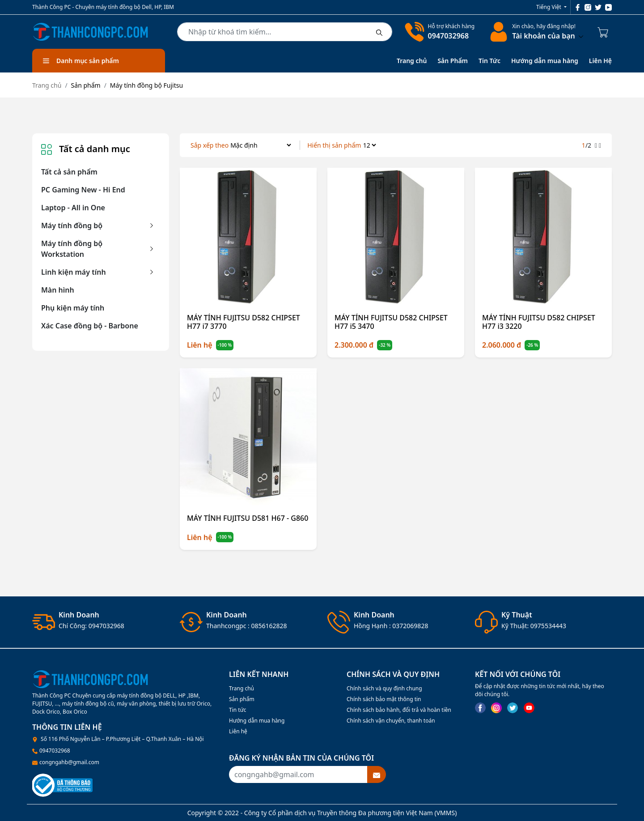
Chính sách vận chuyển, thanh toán (391, 721)
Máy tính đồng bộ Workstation (72, 249)
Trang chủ (412, 61)
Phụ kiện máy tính (73, 308)
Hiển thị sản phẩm (334, 145)
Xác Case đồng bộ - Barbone (90, 326)
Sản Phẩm (453, 61)
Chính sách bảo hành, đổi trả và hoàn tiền (399, 710)
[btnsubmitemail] (377, 774)
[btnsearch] (379, 32)
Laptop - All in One (73, 208)
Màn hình (58, 290)
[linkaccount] (497, 32)
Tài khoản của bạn (548, 36)
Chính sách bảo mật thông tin (384, 699)
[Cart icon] (605, 32)
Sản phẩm (242, 699)
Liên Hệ (600, 61)
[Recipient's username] (298, 774)
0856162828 (269, 626)
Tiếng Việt (549, 7)
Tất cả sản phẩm (69, 172)
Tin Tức (489, 61)
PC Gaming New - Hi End (83, 190)
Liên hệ (238, 731)
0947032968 (449, 36)
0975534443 (548, 626)
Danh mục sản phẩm (81, 61)
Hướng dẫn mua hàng (545, 61)
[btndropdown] (580, 36)
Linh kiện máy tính (74, 272)
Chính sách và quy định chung (384, 688)
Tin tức (237, 710)
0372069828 (410, 626)
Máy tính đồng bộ (72, 225)
